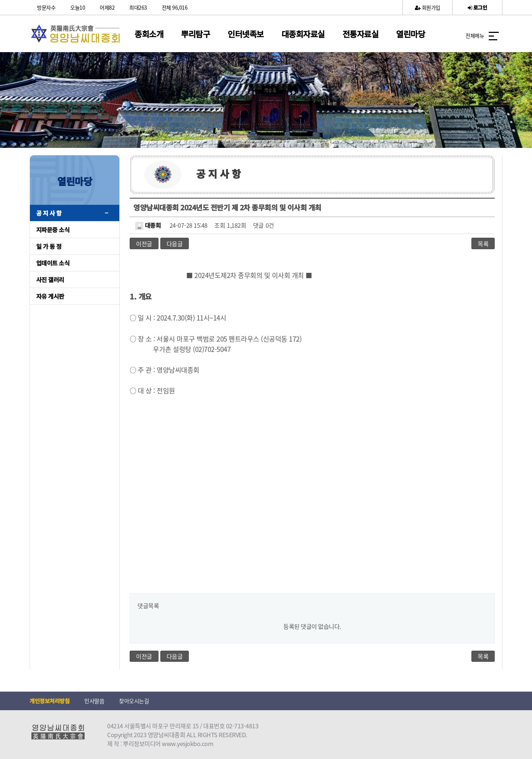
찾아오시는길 (134, 701)
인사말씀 (94, 701)
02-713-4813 (242, 726)
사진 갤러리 (50, 279)
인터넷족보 (246, 34)
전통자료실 (361, 34)
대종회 (148, 225)
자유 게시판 (50, 296)
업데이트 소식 (53, 263)
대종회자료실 (303, 34)
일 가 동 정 (49, 246)
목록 (483, 244)
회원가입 (428, 7)
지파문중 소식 (53, 230)
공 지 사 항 (49, 213)
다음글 (175, 244)
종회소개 (149, 34)
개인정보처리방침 (50, 701)
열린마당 (410, 34)
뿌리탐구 (195, 34)
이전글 (144, 244)
